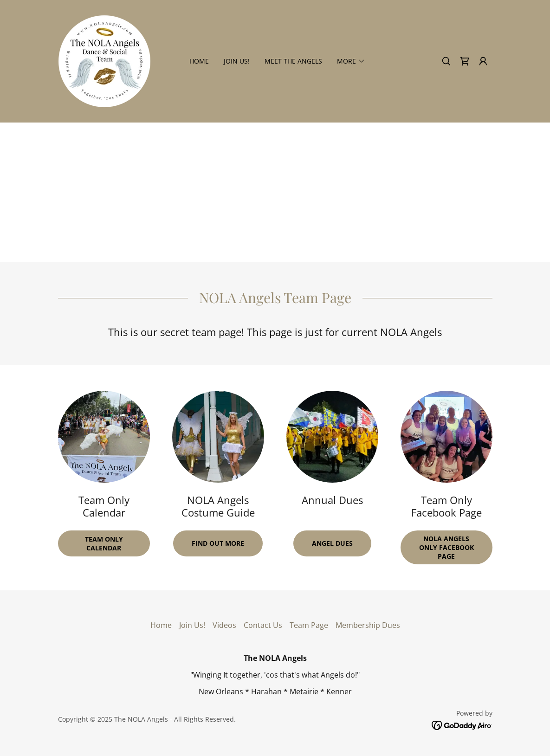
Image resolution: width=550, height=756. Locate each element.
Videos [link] (224, 625)
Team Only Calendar (104, 543)
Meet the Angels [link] (293, 61)
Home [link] (199, 61)
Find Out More (218, 543)
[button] (483, 61)
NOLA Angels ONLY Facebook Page (446, 547)
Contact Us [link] (263, 625)
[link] (104, 60)
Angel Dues (332, 543)
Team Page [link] (309, 625)
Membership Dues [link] (368, 625)
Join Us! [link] (237, 61)
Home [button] (161, 625)
